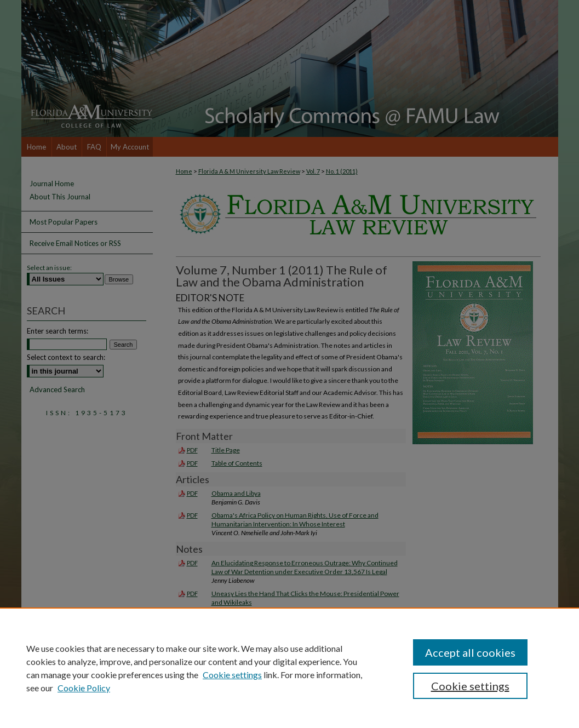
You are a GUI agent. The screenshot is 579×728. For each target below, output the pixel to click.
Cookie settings (232, 675)
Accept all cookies (470, 652)
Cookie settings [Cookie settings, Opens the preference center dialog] (470, 686)
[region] (289, 668)
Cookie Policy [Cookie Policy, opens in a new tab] (84, 688)
